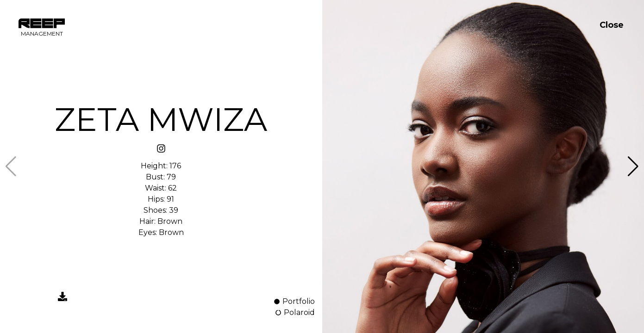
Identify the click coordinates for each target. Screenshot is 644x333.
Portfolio (294, 301)
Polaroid (295, 312)
